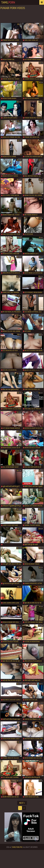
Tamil (8, 2)
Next (22, 803)
